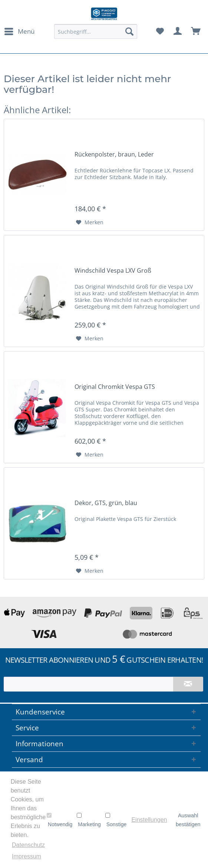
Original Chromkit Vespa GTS (115, 387)
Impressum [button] (27, 856)
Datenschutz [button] (28, 845)
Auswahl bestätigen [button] (188, 820)
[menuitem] (19, 31)
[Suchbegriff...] (96, 31)
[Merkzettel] (160, 31)
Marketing (89, 820)
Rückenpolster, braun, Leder (114, 154)
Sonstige (116, 820)
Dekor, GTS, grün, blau (106, 503)
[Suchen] (129, 31)
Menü (19, 31)
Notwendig (60, 820)
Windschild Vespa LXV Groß (113, 271)
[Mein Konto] (178, 31)
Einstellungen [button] (149, 820)
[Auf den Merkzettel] (90, 222)
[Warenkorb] (196, 31)
